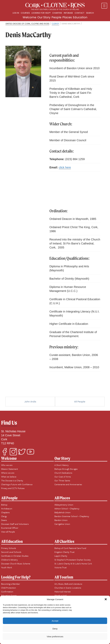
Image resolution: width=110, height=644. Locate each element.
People (56, 17)
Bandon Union (61, 520)
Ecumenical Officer (10, 528)
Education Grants (9, 595)
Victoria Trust (61, 567)
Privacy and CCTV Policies (13, 488)
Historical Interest (63, 592)
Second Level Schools (11, 552)
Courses (25, 13)
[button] (106, 599)
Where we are (8, 473)
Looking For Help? (16, 577)
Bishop (4, 505)
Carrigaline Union (62, 524)
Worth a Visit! (61, 595)
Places (67, 17)
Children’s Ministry (9, 560)
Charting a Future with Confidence (17, 484)
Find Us (9, 423)
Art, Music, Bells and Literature (68, 584)
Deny (55, 629)
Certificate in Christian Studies (15, 556)
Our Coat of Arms (63, 477)
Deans (4, 520)
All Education (12, 541)
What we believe (9, 477)
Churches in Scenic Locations (68, 588)
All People (80, 402)
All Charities (64, 541)
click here (65, 167)
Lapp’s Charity (61, 556)
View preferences (55, 636)
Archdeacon (7, 508)
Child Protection (9, 588)
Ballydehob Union (62, 512)
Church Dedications (63, 473)
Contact (79, 13)
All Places (62, 498)
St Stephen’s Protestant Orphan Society (73, 560)
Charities (57, 13)
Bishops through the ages (66, 469)
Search (90, 13)
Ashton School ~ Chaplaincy (67, 508)
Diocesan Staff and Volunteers (15, 524)
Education (80, 17)
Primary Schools (9, 548)
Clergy (55, 24)
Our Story (44, 17)
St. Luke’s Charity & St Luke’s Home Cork (73, 564)
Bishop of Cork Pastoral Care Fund (70, 548)
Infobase (68, 13)
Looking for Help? (41, 13)
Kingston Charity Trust (64, 552)
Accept (55, 621)
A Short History (62, 465)
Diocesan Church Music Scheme (16, 564)
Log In (16, 13)
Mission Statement (10, 469)
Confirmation (7, 592)
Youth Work (7, 567)
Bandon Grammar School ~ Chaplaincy (72, 516)
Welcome (29, 17)
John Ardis (30, 402)
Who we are (7, 465)
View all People (8, 532)
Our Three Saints (62, 480)
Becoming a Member (11, 584)
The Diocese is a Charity (12, 480)
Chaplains (5, 512)
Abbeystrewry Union (64, 505)
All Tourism (64, 577)
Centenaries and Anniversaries (68, 484)
